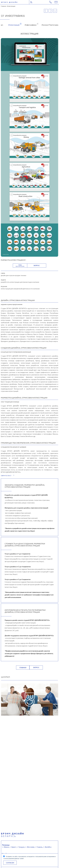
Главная (3, 6)
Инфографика (31, 24)
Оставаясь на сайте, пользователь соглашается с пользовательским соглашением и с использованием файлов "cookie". (29, 857)
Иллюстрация (14, 24)
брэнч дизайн (9, 2)
